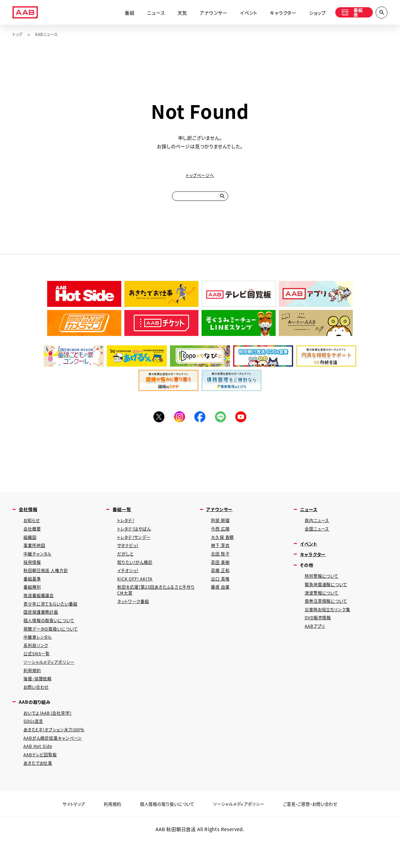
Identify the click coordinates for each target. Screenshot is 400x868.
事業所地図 (36, 555)
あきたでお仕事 (40, 791)
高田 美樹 (221, 573)
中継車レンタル (40, 655)
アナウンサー (209, 13)
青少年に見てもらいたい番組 (54, 619)
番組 (125, 13)
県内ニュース (319, 528)
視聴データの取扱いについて (54, 646)
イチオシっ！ (130, 582)
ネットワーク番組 (135, 616)
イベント (244, 13)
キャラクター (278, 13)
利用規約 (33, 691)
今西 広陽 (221, 537)
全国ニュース (319, 537)
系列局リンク (37, 664)
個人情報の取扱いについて (52, 637)
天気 (177, 13)
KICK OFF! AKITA (137, 591)
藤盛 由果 (221, 600)
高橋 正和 (221, 582)
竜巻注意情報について (329, 614)
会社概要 (33, 537)
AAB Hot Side (39, 773)
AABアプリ (316, 641)
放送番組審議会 (41, 609)
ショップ (312, 13)
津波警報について (324, 605)
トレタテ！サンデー (136, 546)
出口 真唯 (221, 591)
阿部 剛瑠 (221, 528)
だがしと (126, 564)
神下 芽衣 (221, 555)
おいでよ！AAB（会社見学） (51, 736)
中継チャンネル (40, 564)
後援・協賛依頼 (40, 700)
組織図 (31, 546)
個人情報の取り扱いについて (163, 832)
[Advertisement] (200, 461)
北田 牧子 (221, 564)
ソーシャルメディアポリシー (52, 682)
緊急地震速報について (329, 596)
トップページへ (200, 176)
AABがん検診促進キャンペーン (56, 764)
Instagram (178, 422)
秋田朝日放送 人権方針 (49, 582)
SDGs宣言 (35, 746)
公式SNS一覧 (38, 673)
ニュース (151, 13)
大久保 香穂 (224, 546)
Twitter (156, 422)
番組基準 (33, 591)
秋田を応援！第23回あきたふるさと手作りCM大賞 (157, 604)
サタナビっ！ (130, 555)
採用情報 (33, 573)
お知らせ (33, 528)
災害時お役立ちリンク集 (330, 623)
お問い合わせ (38, 709)
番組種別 (33, 600)
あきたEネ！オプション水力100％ (58, 755)
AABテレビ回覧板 (42, 782)
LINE (222, 422)
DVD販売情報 (320, 632)
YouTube (244, 422)
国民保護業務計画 (43, 628)
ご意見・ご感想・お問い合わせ (320, 832)
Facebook (200, 422)
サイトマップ (62, 832)
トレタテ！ (127, 528)
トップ (18, 35)
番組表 (351, 13)
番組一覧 (123, 516)
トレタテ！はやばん (137, 537)
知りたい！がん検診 (137, 573)
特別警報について (324, 587)
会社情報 (29, 516)
